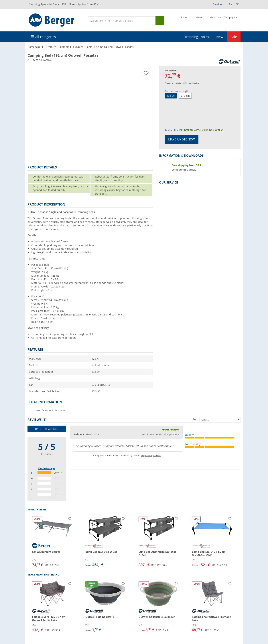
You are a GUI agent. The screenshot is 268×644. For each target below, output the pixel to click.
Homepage (34, 47)
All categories (46, 37)
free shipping (193, 83)
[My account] (216, 20)
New (220, 37)
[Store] (184, 20)
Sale (234, 37)
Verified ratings (47, 468)
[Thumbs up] (75, 464)
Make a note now (182, 139)
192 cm (171, 96)
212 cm (185, 96)
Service (217, 4)
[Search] (122, 21)
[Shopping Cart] (231, 20)
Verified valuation (170, 430)
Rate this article (47, 429)
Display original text (151, 455)
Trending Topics (197, 37)
